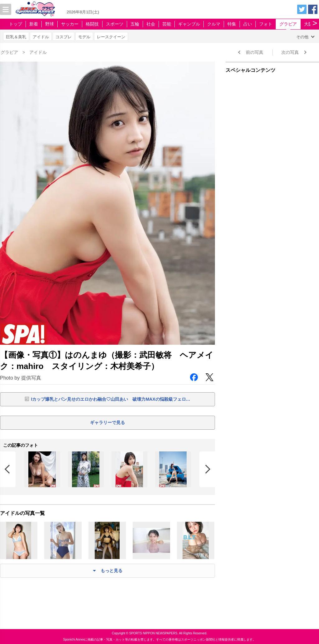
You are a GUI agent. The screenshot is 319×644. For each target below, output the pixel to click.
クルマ (214, 24)
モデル (84, 37)
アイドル (41, 37)
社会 (151, 24)
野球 (50, 24)
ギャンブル (189, 24)
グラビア (288, 24)
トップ (16, 24)
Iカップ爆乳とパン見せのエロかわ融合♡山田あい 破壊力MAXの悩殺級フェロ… (111, 399)
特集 (232, 24)
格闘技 (92, 24)
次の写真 (290, 52)
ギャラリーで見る (107, 422)
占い (248, 24)
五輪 (135, 24)
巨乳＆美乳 (16, 37)
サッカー (70, 24)
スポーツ (115, 24)
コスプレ (64, 37)
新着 (34, 24)
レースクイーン (111, 37)
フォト (266, 24)
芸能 (167, 24)
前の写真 (255, 52)
